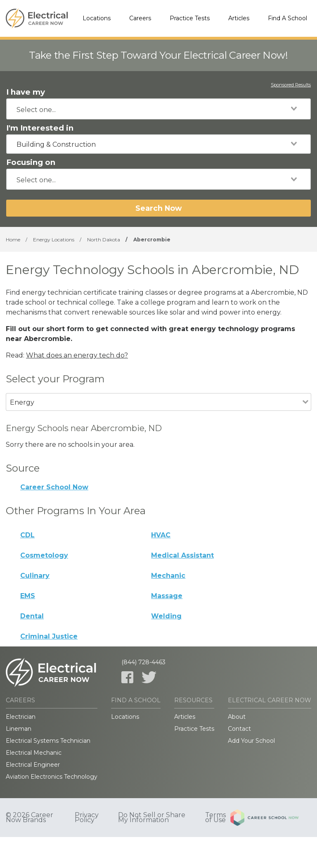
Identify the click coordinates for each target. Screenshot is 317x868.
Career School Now (54, 487)
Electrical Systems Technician (48, 741)
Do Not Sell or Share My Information (152, 818)
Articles (239, 18)
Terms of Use (215, 818)
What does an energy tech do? (77, 355)
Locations (97, 18)
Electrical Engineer (33, 765)
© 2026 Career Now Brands (30, 818)
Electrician (21, 717)
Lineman (19, 729)
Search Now (158, 208)
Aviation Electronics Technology (52, 777)
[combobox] (158, 109)
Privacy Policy (87, 818)
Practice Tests (190, 18)
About (237, 717)
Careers (140, 18)
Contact (239, 729)
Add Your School (251, 741)
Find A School (287, 18)
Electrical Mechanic (34, 753)
